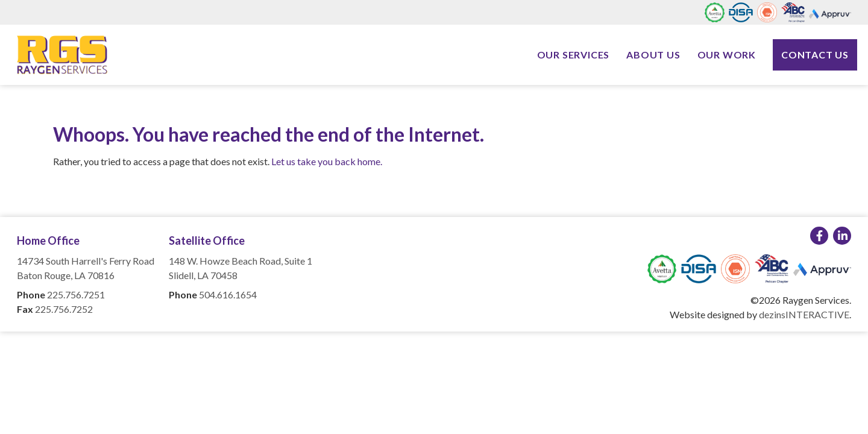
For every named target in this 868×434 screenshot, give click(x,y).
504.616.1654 (228, 294)
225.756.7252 (64, 309)
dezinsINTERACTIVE (804, 314)
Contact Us (815, 55)
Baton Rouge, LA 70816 (66, 275)
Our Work (727, 55)
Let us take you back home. (327, 161)
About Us (653, 55)
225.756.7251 (76, 294)
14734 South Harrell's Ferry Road (86, 261)
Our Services (574, 55)
